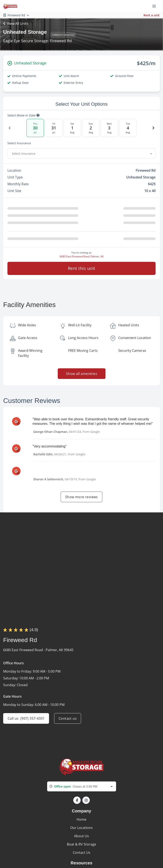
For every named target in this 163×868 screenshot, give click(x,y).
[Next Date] (153, 128)
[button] (77, 800)
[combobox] (81, 153)
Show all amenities (81, 374)
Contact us (68, 718)
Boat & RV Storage (81, 844)
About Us (81, 836)
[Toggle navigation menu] (156, 6)
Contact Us (82, 853)
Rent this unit (82, 268)
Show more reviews (81, 497)
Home (81, 819)
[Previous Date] (10, 128)
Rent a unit (152, 15)
